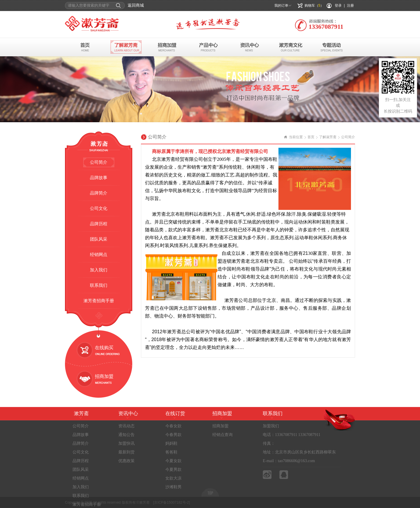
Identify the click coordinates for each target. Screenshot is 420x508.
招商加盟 (167, 47)
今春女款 (173, 426)
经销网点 (99, 255)
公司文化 (99, 208)
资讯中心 (250, 47)
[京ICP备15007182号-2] (172, 502)
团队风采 (99, 239)
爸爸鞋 (171, 452)
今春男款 (173, 435)
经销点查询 (222, 435)
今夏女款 (173, 461)
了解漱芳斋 (126, 47)
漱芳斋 (81, 414)
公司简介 (99, 162)
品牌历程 (99, 224)
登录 (338, 6)
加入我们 (99, 270)
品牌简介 (99, 193)
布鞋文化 (291, 47)
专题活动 (332, 47)
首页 (85, 47)
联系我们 (99, 285)
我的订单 (281, 6)
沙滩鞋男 (173, 487)
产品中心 (208, 47)
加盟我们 (271, 426)
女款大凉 (173, 478)
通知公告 (126, 435)
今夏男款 (173, 470)
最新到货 (126, 452)
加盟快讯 (126, 443)
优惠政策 (126, 461)
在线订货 (175, 414)
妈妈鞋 (171, 443)
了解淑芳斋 (328, 137)
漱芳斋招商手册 (99, 301)
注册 (350, 6)
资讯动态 (126, 426)
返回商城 (136, 5)
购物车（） (314, 6)
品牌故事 (99, 178)
